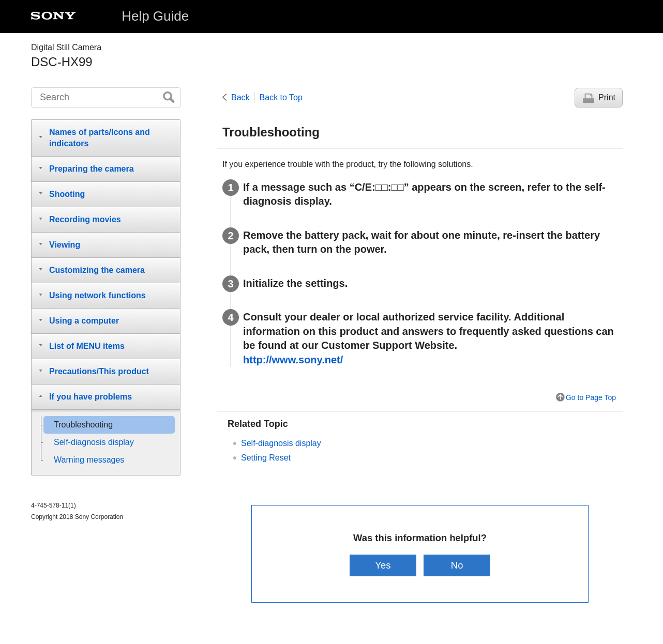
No (457, 565)
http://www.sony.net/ (293, 360)
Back (240, 97)
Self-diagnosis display (281, 443)
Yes (383, 565)
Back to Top (281, 97)
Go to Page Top (591, 397)
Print (607, 97)
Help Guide (155, 16)
